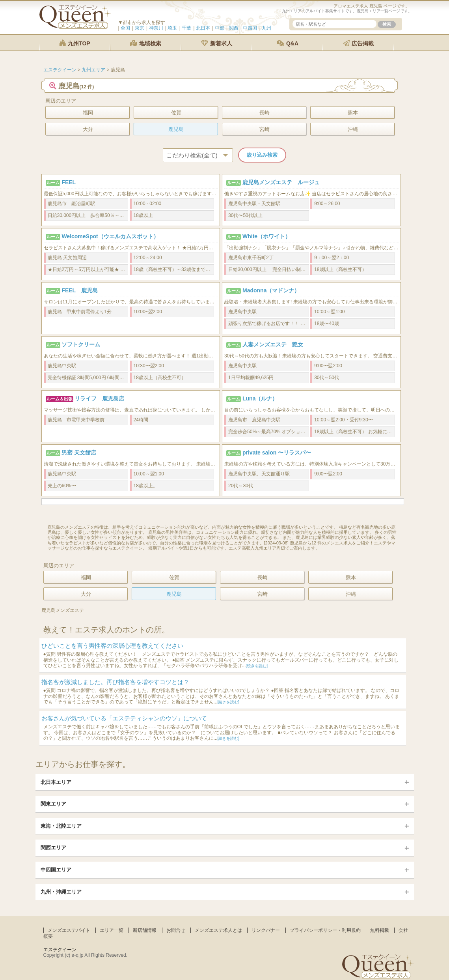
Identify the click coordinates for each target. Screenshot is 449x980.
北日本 (203, 28)
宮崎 (265, 129)
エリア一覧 (112, 930)
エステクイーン (60, 950)
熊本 (353, 113)
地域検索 (146, 43)
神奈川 (156, 28)
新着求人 (217, 43)
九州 (266, 28)
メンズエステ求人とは (218, 930)
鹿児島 (176, 129)
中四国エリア (56, 870)
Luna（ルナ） (260, 398)
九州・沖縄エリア (61, 892)
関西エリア (53, 848)
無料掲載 (380, 930)
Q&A (288, 43)
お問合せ (176, 930)
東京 (140, 28)
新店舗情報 (145, 930)
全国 (125, 28)
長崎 (265, 113)
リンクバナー (266, 930)
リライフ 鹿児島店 (99, 398)
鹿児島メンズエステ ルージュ (281, 182)
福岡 (88, 113)
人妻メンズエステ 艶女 (273, 344)
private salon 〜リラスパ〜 (277, 453)
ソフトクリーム (81, 344)
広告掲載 (359, 43)
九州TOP (75, 43)
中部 (220, 28)
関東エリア (53, 804)
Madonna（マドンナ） (271, 290)
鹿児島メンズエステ (63, 610)
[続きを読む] (257, 666)
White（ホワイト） (266, 236)
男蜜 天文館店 (79, 453)
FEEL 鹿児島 (80, 290)
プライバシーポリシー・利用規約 (325, 930)
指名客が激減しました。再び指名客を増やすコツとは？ (115, 682)
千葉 (186, 28)
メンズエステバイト (69, 930)
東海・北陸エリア (61, 826)
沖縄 (353, 129)
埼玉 (172, 28)
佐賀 (176, 113)
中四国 (250, 28)
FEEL (69, 182)
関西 (234, 28)
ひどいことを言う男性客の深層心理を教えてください (112, 646)
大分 (88, 129)
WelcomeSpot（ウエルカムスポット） (110, 236)
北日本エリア (56, 782)
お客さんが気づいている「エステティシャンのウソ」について (124, 718)
